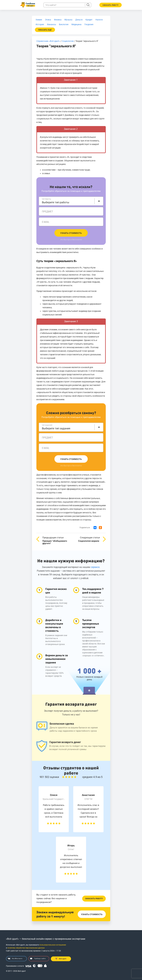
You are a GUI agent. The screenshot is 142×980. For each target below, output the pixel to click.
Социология (68, 41)
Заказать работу (94, 899)
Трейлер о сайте (38, 959)
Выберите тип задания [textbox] (56, 428)
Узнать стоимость (71, 233)
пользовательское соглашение (53, 945)
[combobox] (71, 201)
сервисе (95, 567)
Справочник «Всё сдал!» (48, 41)
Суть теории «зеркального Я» (57, 261)
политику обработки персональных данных (26, 948)
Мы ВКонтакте (15, 959)
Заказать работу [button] (111, 5)
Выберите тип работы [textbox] (56, 202)
